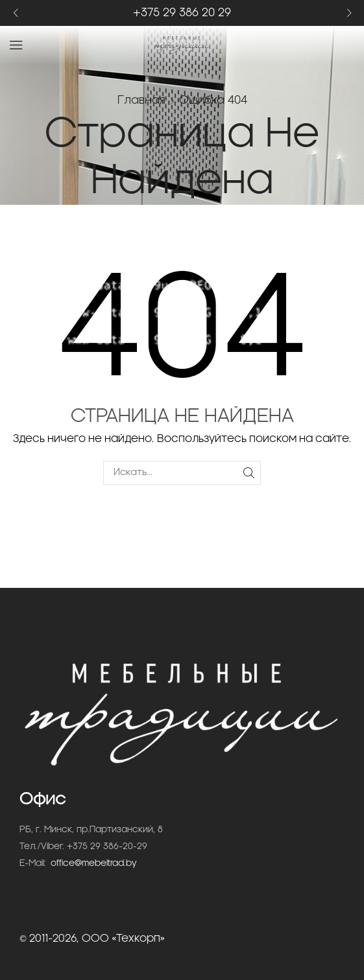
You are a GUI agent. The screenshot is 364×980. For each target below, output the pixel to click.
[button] (15, 13)
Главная (141, 100)
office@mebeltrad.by (94, 864)
